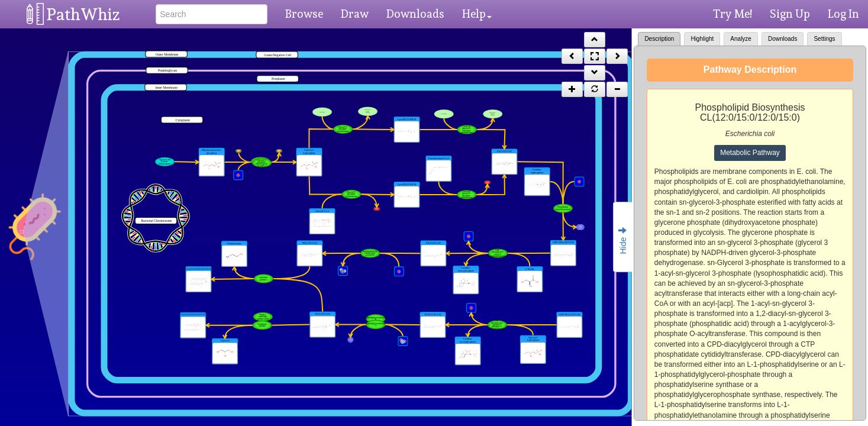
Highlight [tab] (702, 39)
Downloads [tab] (783, 39)
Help (477, 14)
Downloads (415, 14)
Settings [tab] (824, 39)
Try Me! (733, 14)
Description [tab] (659, 39)
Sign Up (790, 14)
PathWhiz (83, 14)
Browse (304, 14)
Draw (355, 14)
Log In (843, 14)
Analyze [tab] (741, 39)
